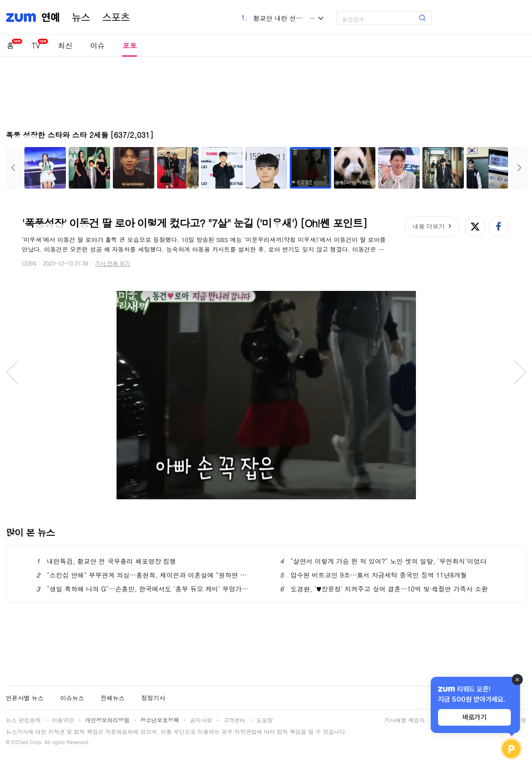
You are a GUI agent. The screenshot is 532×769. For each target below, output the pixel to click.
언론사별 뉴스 (25, 698)
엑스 (475, 227)
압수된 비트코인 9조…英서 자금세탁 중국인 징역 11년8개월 (374, 575)
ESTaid (20, 742)
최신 (65, 45)
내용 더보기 (429, 226)
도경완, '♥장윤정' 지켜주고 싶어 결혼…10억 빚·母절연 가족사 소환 (384, 589)
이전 (14, 168)
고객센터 (234, 720)
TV (36, 45)
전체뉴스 (113, 698)
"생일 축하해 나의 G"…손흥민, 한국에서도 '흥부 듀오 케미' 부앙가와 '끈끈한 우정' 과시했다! (144, 589)
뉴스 (81, 18)
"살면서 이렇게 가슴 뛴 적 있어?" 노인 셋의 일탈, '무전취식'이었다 (383, 561)
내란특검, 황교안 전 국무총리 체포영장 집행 (106, 561)
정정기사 (153, 698)
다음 (519, 168)
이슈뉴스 (72, 698)
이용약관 (63, 720)
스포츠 (116, 18)
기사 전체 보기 (112, 263)
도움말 (265, 720)
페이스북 (499, 227)
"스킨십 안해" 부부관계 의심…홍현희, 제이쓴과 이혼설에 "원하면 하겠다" (144, 575)
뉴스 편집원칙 (23, 720)
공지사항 (201, 720)
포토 (129, 45)
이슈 (97, 45)
